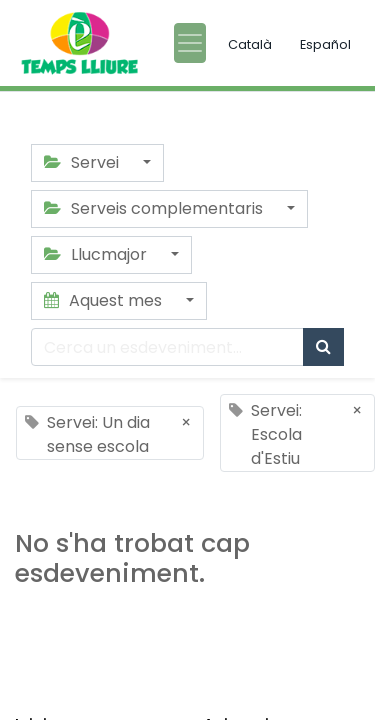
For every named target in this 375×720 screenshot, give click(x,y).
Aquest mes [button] (105, 300)
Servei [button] (83, 162)
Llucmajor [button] (97, 254)
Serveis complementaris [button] (155, 208)
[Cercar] (323, 347)
